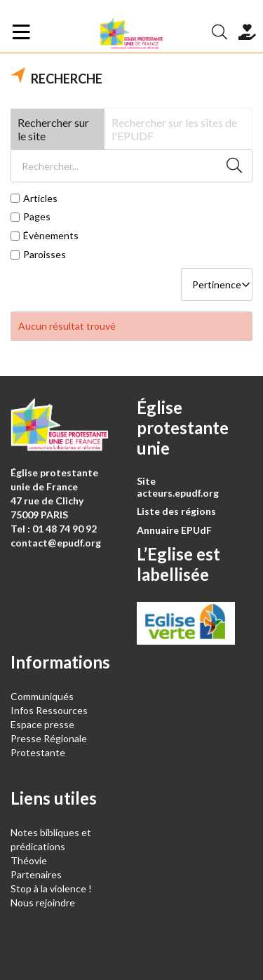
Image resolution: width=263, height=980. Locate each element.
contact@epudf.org (56, 543)
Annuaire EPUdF (174, 530)
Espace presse (42, 724)
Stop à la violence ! (51, 888)
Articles (40, 199)
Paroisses (45, 255)
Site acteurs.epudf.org (178, 487)
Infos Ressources (50, 710)
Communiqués (42, 696)
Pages (37, 217)
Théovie (29, 860)
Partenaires (36, 874)
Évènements (51, 236)
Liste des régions (176, 511)
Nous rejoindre (43, 902)
